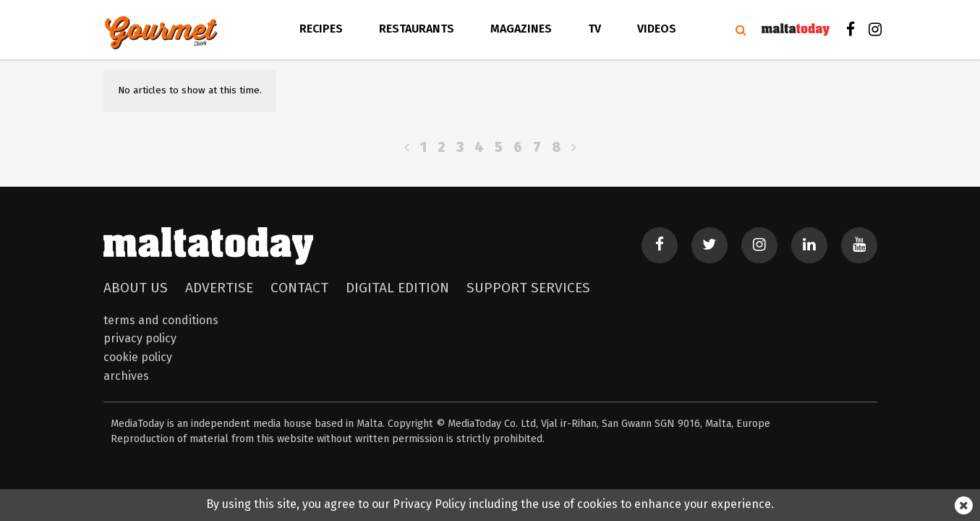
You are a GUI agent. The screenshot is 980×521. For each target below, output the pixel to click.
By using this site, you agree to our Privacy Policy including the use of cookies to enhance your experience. (490, 504)
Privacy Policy (140, 338)
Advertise (219, 288)
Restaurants (417, 29)
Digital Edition (397, 288)
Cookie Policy (138, 357)
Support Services (528, 288)
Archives (126, 376)
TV (595, 29)
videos (657, 29)
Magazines (521, 29)
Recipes (321, 29)
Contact (299, 288)
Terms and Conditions (161, 320)
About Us (136, 288)
